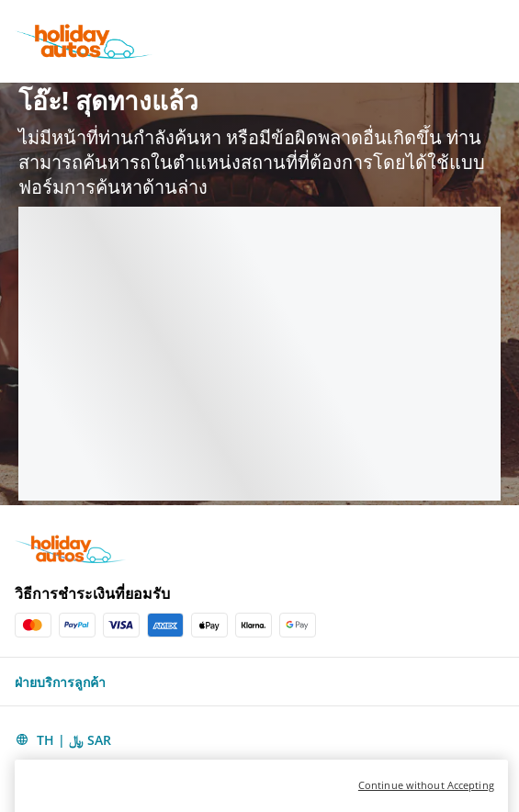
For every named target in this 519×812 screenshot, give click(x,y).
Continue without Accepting (426, 802)
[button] (259, 682)
